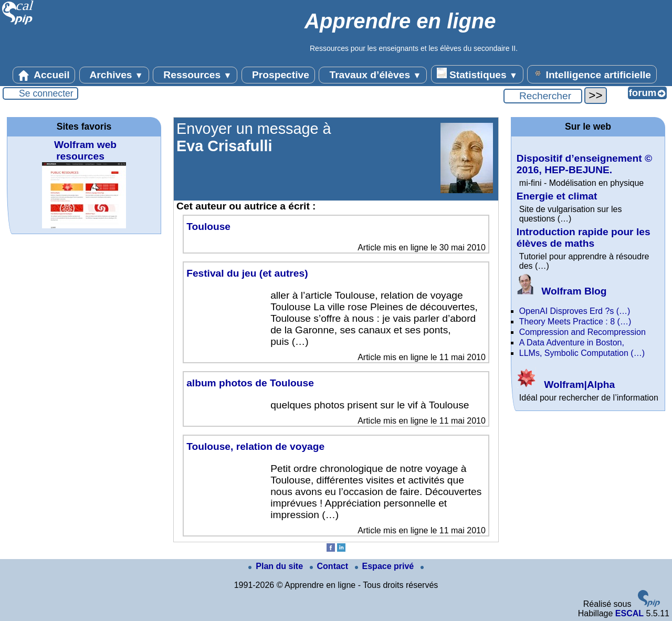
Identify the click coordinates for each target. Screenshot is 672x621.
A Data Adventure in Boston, (572, 343)
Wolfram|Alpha (566, 385)
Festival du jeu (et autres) (247, 273)
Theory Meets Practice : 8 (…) (575, 322)
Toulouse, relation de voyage (255, 446)
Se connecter (46, 93)
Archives (114, 75)
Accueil (44, 75)
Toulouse (208, 227)
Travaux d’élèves (373, 75)
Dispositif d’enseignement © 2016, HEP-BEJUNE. (584, 164)
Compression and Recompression (582, 332)
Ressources (195, 75)
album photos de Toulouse (250, 383)
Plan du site (277, 566)
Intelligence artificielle (592, 74)
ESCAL (629, 613)
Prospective (278, 75)
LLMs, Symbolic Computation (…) (582, 353)
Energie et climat (557, 196)
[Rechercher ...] (543, 96)
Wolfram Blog (562, 291)
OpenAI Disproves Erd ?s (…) (575, 311)
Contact (330, 566)
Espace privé (386, 566)
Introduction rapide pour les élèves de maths (584, 238)
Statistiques (477, 74)
